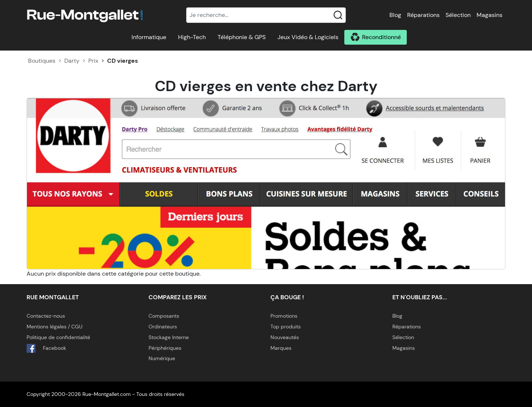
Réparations (423, 15)
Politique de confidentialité (58, 337)
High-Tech (192, 37)
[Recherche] (266, 15)
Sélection (458, 15)
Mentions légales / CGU (54, 327)
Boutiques (42, 61)
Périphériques (165, 348)
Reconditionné (381, 37)
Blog (395, 15)
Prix (93, 61)
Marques (281, 348)
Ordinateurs (163, 327)
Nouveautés (285, 337)
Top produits (286, 327)
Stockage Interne (169, 337)
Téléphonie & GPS (242, 37)
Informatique (149, 37)
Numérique (162, 358)
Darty (72, 61)
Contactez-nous (46, 316)
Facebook (46, 348)
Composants (164, 316)
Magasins (490, 15)
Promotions (284, 316)
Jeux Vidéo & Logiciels (308, 37)
